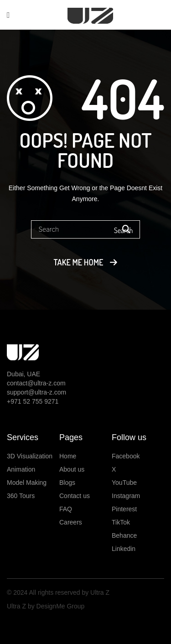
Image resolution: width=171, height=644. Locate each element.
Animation (21, 469)
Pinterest (124, 509)
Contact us (75, 496)
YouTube (124, 483)
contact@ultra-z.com (36, 383)
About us (72, 469)
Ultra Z (99, 592)
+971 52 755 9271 (33, 401)
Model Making (27, 483)
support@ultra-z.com (36, 392)
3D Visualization (30, 456)
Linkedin (124, 549)
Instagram (126, 496)
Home (68, 456)
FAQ (66, 509)
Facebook (126, 456)
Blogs (67, 483)
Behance (124, 535)
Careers (71, 522)
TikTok (121, 522)
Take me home (79, 262)
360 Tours (21, 496)
